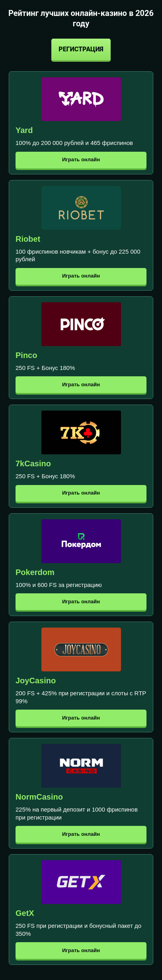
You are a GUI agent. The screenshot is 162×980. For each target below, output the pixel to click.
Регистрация (81, 49)
